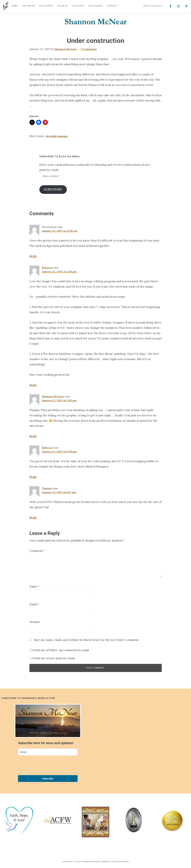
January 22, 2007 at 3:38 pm (59, 272)
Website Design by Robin (116, 862)
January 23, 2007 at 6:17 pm (59, 492)
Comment (37, 551)
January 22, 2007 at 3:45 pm (59, 400)
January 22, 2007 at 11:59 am (60, 231)
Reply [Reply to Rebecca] (33, 385)
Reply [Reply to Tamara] (33, 518)
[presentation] (43, 766)
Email (34, 604)
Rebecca (47, 268)
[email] (48, 752)
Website (35, 622)
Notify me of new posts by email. (54, 658)
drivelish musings (57, 136)
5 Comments (89, 49)
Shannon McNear (53, 397)
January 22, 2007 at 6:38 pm (59, 452)
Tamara (47, 488)
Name (34, 587)
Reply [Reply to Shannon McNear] (33, 436)
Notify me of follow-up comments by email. (61, 650)
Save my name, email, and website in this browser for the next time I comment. (87, 640)
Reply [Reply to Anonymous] (33, 256)
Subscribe (53, 190)
